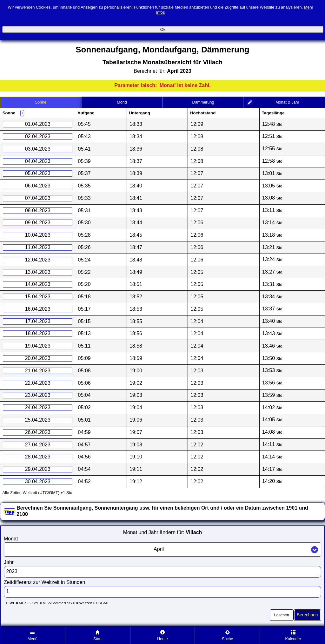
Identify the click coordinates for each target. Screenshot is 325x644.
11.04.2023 (38, 247)
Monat (11, 539)
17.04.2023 (38, 321)
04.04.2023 (38, 161)
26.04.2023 (38, 432)
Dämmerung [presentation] (203, 102)
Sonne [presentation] (41, 102)
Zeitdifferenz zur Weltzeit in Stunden (44, 582)
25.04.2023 (38, 420)
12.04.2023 (38, 260)
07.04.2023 (38, 198)
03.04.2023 (38, 149)
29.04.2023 (38, 469)
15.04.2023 (38, 297)
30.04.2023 (38, 481)
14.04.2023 (38, 284)
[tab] (41, 102)
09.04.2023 (38, 223)
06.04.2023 (38, 186)
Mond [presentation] (122, 102)
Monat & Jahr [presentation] (287, 102)
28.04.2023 (38, 457)
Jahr (9, 562)
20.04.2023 (38, 358)
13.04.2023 (38, 272)
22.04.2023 (38, 383)
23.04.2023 (38, 395)
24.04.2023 (38, 407)
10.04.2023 (38, 235)
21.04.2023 (38, 371)
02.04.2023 (38, 136)
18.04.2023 (38, 333)
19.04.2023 (38, 346)
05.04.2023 (38, 173)
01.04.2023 (38, 124)
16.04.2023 (38, 309)
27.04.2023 (38, 445)
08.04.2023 (38, 210)
